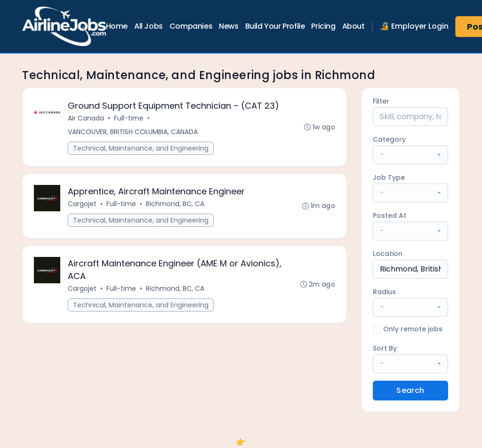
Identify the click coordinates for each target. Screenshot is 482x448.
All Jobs (149, 26)
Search (410, 390)
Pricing (323, 26)
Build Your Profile (275, 26)
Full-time (129, 118)
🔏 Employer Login (414, 26)
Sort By (385, 348)
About (353, 26)
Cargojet (82, 204)
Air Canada (86, 118)
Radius (384, 292)
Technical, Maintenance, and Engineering (141, 148)
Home (117, 26)
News (229, 26)
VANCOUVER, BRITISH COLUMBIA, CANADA (133, 132)
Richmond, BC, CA (175, 204)
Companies (191, 26)
